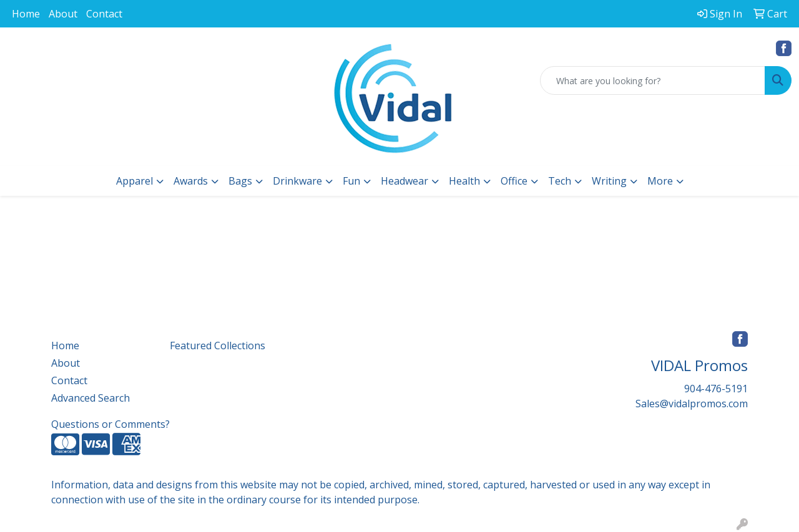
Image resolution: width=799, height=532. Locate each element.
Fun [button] (351, 181)
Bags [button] (240, 181)
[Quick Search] (653, 80)
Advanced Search (91, 398)
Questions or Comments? (110, 424)
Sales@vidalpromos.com (692, 404)
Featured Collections (218, 346)
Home (26, 14)
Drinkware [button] (297, 181)
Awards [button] (191, 181)
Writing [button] (609, 181)
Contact (104, 14)
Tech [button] (560, 181)
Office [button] (514, 181)
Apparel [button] (135, 181)
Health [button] (464, 181)
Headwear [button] (404, 181)
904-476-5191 (716, 389)
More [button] (660, 181)
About (63, 14)
